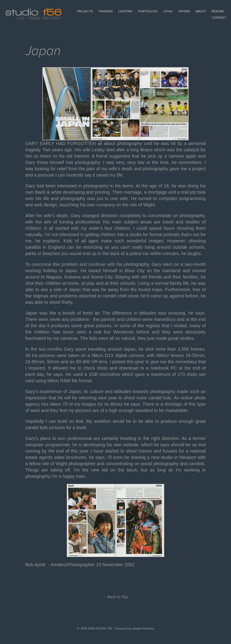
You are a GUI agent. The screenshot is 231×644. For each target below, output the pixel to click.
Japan (168, 11)
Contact (219, 18)
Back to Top (115, 597)
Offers (184, 11)
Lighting (125, 11)
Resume (218, 11)
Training (106, 11)
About (201, 11)
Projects (85, 11)
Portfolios (148, 11)
